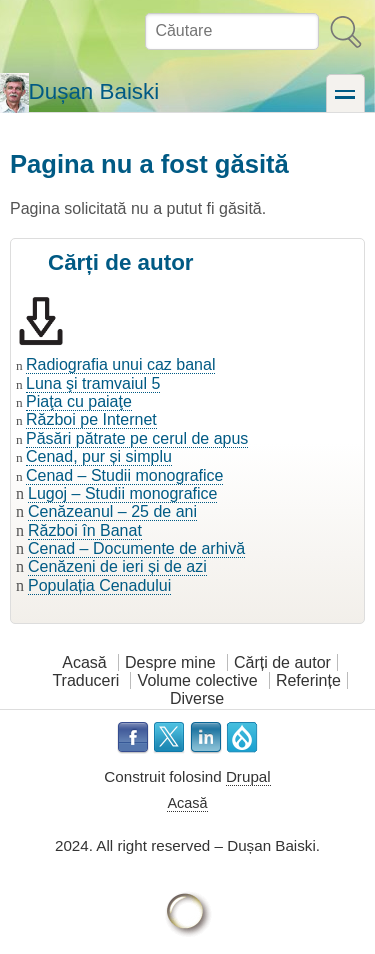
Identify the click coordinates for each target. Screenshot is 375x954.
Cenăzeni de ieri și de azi (117, 566)
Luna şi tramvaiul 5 (93, 383)
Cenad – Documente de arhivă (136, 548)
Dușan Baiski (94, 91)
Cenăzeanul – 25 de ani (112, 511)
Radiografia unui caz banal (120, 364)
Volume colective (198, 680)
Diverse (197, 698)
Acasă (84, 662)
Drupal (248, 776)
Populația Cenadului (99, 585)
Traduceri (85, 680)
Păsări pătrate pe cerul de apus (137, 438)
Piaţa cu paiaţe (79, 401)
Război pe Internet (91, 419)
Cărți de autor (282, 662)
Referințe (308, 680)
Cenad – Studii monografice (124, 475)
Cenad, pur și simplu (99, 456)
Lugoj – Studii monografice (122, 493)
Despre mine (170, 662)
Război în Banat (85, 530)
